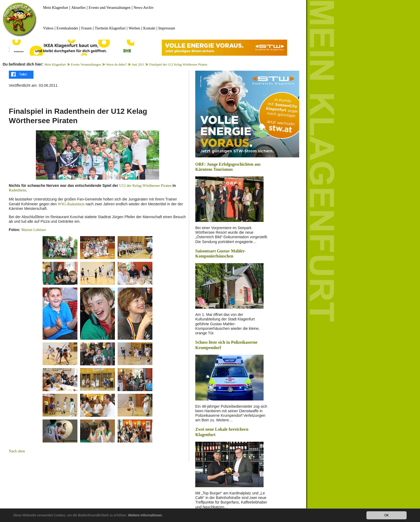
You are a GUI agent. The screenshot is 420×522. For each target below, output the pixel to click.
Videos (48, 28)
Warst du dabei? (116, 65)
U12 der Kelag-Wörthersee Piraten (145, 186)
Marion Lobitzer (33, 230)
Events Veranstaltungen (86, 65)
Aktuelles (78, 8)
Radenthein (17, 190)
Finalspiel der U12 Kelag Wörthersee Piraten (178, 65)
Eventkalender (67, 28)
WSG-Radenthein (71, 204)
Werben (134, 28)
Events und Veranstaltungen (110, 8)
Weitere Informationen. (145, 515)
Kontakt (149, 28)
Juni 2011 (138, 65)
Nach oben (17, 451)
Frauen (86, 28)
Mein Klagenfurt (56, 8)
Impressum (167, 28)
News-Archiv (144, 8)
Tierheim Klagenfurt (110, 28)
